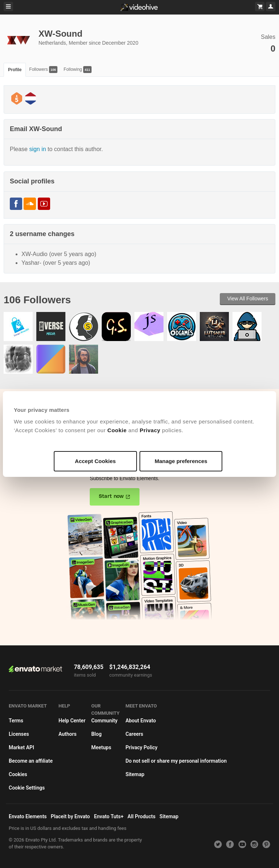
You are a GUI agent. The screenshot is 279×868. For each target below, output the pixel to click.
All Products (141, 816)
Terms (16, 721)
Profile (15, 70)
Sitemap (135, 774)
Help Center (72, 721)
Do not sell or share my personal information (176, 761)
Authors (68, 734)
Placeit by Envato (70, 816)
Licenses (19, 734)
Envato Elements (28, 816)
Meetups (101, 747)
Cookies (18, 774)
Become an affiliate (31, 761)
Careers (134, 734)
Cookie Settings (27, 788)
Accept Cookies (95, 461)
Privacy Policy (141, 747)
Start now (111, 496)
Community (104, 721)
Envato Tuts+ (109, 816)
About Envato (141, 721)
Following (78, 70)
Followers (43, 70)
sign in (37, 149)
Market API (21, 747)
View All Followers (248, 299)
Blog (96, 734)
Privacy (150, 430)
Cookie (117, 430)
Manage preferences (181, 461)
